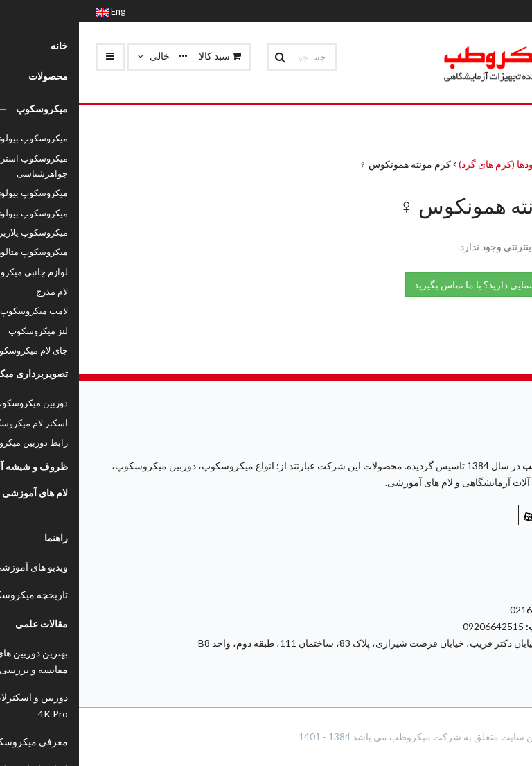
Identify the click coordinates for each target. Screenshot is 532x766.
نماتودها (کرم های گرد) (423, 164)
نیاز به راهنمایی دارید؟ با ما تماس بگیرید (421, 284)
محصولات (496, 164)
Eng (32, 11)
